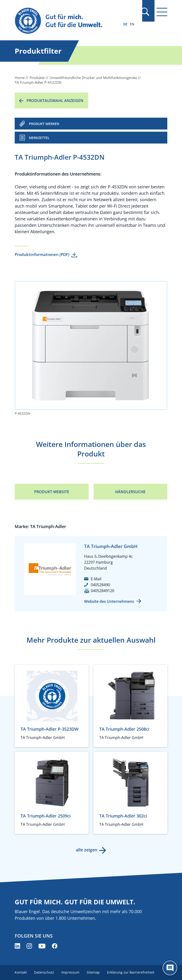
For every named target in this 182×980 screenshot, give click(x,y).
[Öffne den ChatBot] (170, 968)
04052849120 (102, 591)
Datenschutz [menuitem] (44, 972)
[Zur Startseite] (68, 21)
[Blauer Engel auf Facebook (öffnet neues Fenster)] (55, 946)
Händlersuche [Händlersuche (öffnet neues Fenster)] (130, 492)
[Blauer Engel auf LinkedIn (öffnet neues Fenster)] (17, 946)
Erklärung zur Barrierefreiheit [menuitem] (132, 972)
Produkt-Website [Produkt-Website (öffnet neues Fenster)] (52, 492)
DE (125, 24)
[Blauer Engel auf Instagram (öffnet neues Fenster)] (29, 946)
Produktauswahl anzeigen (55, 101)
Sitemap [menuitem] (94, 972)
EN (132, 24)
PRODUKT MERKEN (44, 124)
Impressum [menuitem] (71, 972)
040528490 (100, 585)
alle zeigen (86, 850)
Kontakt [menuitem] (21, 972)
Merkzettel (39, 138)
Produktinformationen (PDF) (42, 254)
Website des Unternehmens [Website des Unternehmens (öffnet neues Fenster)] (109, 601)
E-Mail (96, 579)
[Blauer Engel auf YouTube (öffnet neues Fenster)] (42, 946)
